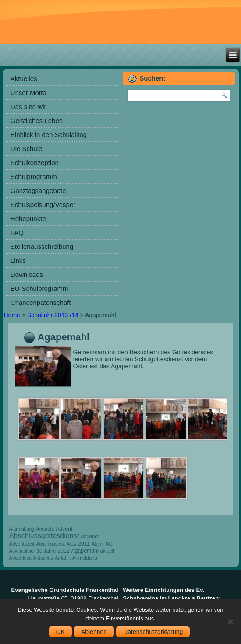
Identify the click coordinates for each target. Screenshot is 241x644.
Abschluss (20, 558)
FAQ (17, 233)
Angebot (90, 536)
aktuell (107, 551)
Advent (64, 529)
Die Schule (27, 149)
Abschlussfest (51, 544)
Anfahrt (63, 558)
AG (109, 544)
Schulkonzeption (35, 163)
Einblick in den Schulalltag (49, 135)
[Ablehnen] (230, 622)
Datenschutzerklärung (153, 632)
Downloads (27, 275)
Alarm (98, 544)
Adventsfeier (22, 551)
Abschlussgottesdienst (44, 536)
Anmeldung (85, 558)
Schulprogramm (34, 177)
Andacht (45, 529)
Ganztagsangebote (38, 191)
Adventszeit (22, 544)
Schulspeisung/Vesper (43, 205)
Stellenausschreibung (42, 247)
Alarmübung (22, 529)
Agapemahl (85, 551)
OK (60, 632)
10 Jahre (46, 551)
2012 (63, 551)
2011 (84, 544)
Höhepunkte (28, 219)
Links (18, 261)
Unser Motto (28, 93)
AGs (71, 544)
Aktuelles (24, 79)
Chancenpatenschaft (41, 303)
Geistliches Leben (37, 121)
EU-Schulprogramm (39, 289)
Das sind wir (28, 107)
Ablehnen (94, 632)
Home (12, 315)
